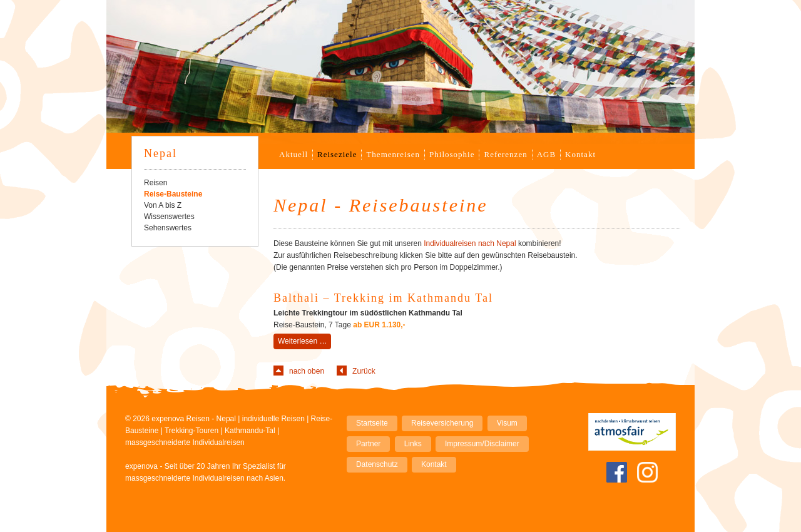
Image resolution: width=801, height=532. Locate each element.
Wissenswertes (169, 217)
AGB (546, 154)
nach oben (307, 371)
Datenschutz (377, 464)
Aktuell (293, 154)
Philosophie (452, 154)
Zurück (364, 371)
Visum (507, 423)
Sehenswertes (168, 228)
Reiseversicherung (442, 423)
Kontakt (580, 154)
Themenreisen (393, 154)
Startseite (372, 423)
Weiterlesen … (304, 342)
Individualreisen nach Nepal (470, 243)
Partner (368, 444)
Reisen (156, 183)
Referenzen (505, 154)
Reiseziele (337, 154)
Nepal (161, 153)
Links (413, 444)
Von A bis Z (163, 205)
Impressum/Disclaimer (482, 444)
